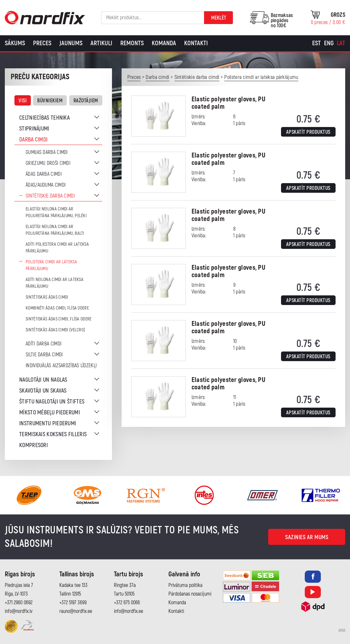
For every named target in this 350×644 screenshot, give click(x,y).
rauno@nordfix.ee (76, 611)
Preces (42, 43)
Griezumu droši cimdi (48, 163)
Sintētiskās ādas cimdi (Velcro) (55, 330)
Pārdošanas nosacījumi (190, 594)
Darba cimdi (33, 140)
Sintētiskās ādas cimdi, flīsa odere (59, 319)
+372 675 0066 (127, 603)
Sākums (15, 43)
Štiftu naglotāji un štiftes (52, 402)
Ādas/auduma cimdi (46, 185)
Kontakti (196, 43)
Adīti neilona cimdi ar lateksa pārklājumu (55, 283)
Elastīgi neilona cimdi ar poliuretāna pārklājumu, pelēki (56, 212)
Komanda (164, 43)
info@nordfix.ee (128, 611)
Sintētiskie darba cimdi (50, 196)
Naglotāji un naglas (43, 380)
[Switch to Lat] (341, 43)
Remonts (132, 43)
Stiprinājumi (34, 129)
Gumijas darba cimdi (47, 152)
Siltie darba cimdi (44, 355)
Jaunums (71, 43)
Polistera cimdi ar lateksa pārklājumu (51, 265)
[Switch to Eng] (329, 43)
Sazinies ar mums (307, 537)
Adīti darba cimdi (43, 344)
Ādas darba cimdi (44, 174)
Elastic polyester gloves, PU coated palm (228, 103)
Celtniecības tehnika (44, 118)
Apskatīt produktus (308, 132)
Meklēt (219, 18)
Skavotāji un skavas (43, 391)
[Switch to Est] (316, 43)
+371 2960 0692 (19, 603)
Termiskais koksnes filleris (53, 434)
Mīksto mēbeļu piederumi (50, 413)
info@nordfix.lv (19, 611)
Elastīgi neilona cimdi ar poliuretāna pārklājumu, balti (55, 230)
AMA (342, 631)
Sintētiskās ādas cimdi (47, 297)
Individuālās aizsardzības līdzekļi (61, 366)
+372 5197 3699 (73, 603)
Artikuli (101, 43)
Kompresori (34, 445)
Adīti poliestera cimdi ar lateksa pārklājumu (57, 248)
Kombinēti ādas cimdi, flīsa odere (57, 308)
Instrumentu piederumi (48, 424)
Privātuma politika (185, 585)
